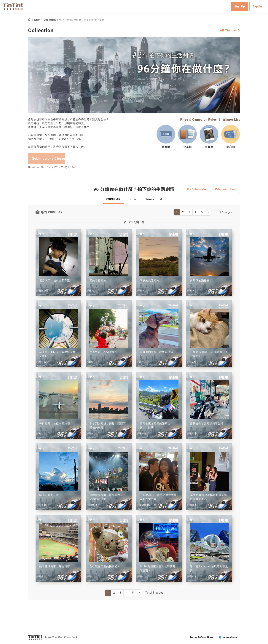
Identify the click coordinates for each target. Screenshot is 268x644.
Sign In (257, 6)
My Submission (197, 189)
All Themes (230, 30)
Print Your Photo (226, 189)
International (230, 637)
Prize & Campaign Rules (199, 120)
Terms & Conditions (201, 637)
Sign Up (240, 6)
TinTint (35, 20)
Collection (50, 20)
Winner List (231, 120)
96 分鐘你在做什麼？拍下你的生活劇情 (82, 20)
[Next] (208, 212)
